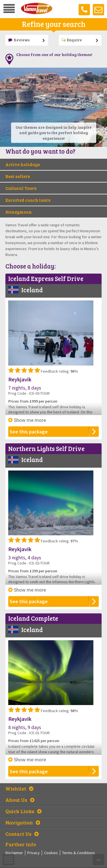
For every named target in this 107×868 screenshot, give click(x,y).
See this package (29, 432)
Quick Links (23, 811)
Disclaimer (14, 853)
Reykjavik (20, 379)
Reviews (19, 40)
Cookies (51, 853)
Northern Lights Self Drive (46, 448)
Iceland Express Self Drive (46, 278)
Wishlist (19, 788)
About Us (20, 800)
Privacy (33, 853)
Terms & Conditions (79, 853)
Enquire (72, 40)
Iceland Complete (33, 618)
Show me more (27, 420)
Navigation (23, 822)
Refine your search (54, 24)
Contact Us (22, 834)
